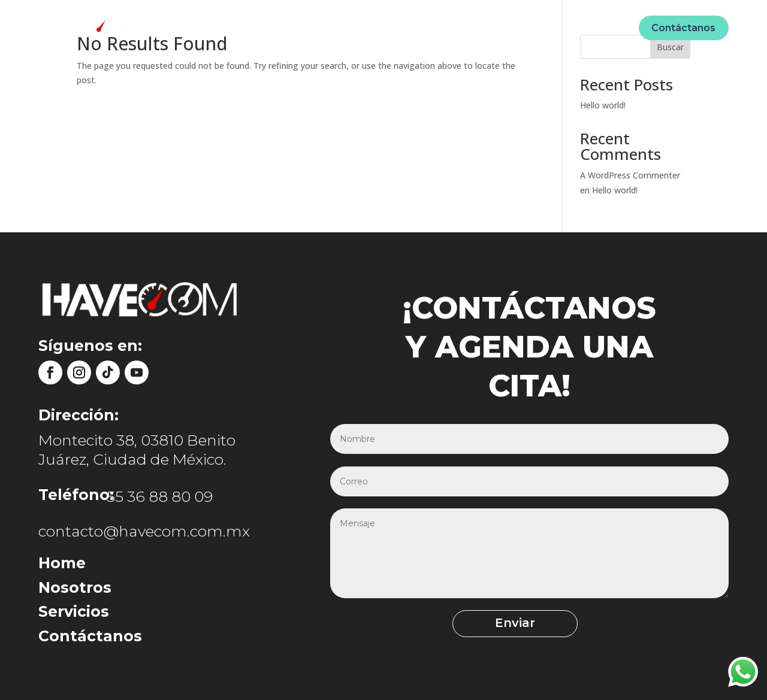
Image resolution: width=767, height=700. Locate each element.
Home (267, 27)
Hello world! (603, 105)
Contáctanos (683, 28)
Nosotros (318, 27)
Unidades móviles (398, 27)
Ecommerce (485, 27)
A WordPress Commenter (630, 175)
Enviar (498, 623)
